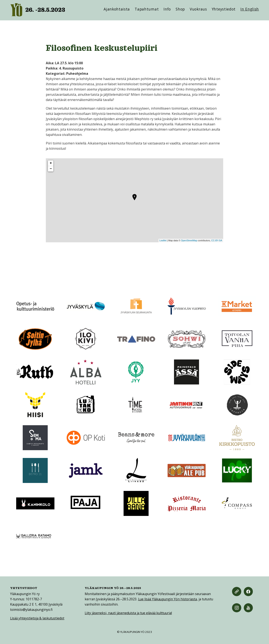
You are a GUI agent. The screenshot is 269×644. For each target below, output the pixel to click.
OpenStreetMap (189, 240)
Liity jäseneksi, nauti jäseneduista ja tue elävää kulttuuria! (128, 613)
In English (250, 9)
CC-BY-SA (217, 240)
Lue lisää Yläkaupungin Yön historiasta (167, 599)
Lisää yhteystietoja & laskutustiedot (37, 618)
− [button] (51, 169)
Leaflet (163, 240)
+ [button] (51, 163)
